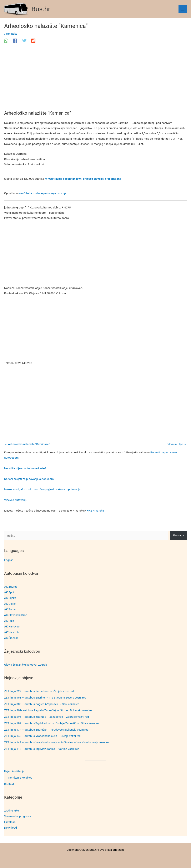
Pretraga (179, 535)
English (9, 560)
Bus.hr (41, 9)
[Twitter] (24, 41)
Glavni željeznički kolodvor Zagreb (26, 665)
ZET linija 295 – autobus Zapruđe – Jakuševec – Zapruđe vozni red (47, 717)
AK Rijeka (10, 598)
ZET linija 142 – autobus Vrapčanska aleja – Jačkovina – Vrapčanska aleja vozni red (57, 742)
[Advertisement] (95, 80)
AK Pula (9, 621)
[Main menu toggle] (183, 9)
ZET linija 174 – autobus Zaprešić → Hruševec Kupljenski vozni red (46, 730)
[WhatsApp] (6, 41)
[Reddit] (33, 41)
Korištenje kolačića (20, 778)
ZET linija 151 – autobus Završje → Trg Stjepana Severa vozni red (45, 697)
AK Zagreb (11, 587)
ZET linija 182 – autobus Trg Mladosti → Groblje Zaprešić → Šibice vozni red (52, 723)
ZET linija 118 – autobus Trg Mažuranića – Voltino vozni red (42, 749)
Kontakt (9, 784)
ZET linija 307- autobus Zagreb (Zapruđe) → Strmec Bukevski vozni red (49, 710)
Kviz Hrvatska (95, 511)
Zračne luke (11, 810)
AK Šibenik (11, 638)
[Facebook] (15, 41)
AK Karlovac (12, 626)
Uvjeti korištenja (14, 771)
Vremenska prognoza (18, 816)
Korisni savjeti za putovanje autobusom (29, 479)
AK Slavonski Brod (16, 615)
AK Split (9, 592)
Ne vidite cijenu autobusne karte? (25, 468)
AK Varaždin (12, 632)
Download (11, 828)
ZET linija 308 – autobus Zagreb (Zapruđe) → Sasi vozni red (42, 704)
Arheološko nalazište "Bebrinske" (27, 444)
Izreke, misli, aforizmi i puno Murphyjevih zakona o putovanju (42, 489)
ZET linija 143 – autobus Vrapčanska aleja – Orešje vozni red (42, 736)
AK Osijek (10, 604)
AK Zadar (10, 609)
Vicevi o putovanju (16, 500)
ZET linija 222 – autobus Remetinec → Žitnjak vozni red (39, 691)
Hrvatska (10, 822)
